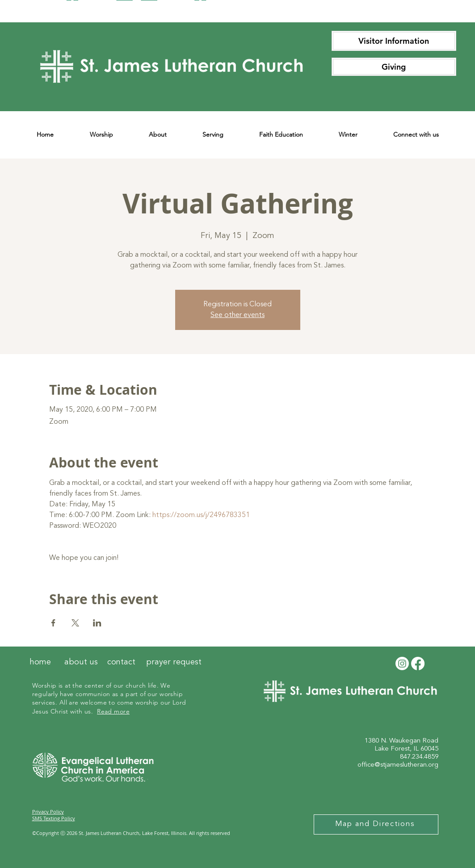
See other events (237, 315)
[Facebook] (418, 664)
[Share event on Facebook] (53, 623)
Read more (113, 711)
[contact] (121, 663)
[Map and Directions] (376, 824)
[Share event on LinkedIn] (97, 623)
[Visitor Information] (394, 41)
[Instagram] (402, 664)
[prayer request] (174, 663)
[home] (40, 663)
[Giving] (394, 67)
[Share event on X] (75, 623)
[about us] (81, 663)
